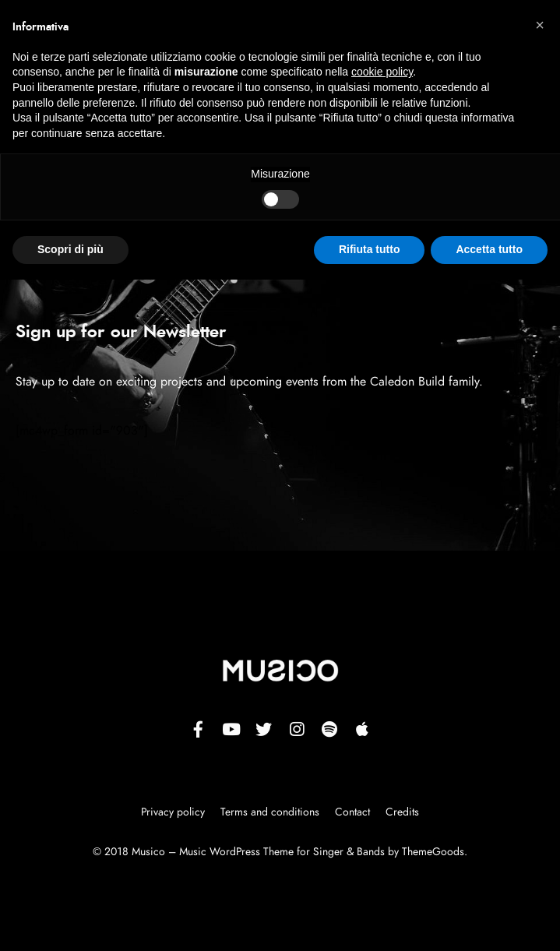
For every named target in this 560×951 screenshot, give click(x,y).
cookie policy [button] (382, 72)
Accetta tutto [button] (489, 249)
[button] (540, 25)
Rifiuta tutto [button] (370, 249)
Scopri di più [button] (70, 249)
